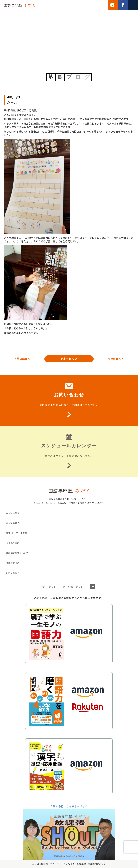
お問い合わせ (13, 573)
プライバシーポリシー (74, 587)
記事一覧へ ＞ (69, 359)
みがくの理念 (13, 513)
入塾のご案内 (13, 543)
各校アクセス (13, 563)
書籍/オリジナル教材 (17, 533)
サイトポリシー (50, 587)
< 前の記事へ (22, 359)
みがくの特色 (13, 523)
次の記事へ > (116, 359)
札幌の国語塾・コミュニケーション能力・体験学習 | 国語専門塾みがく (70, 864)
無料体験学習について (17, 553)
